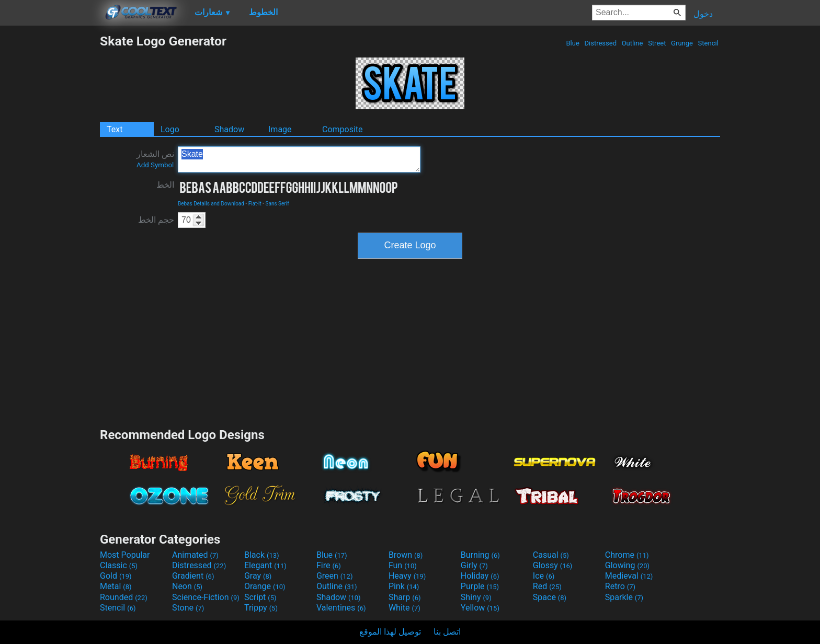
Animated (195, 555)
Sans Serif (277, 204)
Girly (474, 565)
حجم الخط (156, 220)
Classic (119, 565)
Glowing (627, 565)
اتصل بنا (447, 632)
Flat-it (255, 204)
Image (280, 129)
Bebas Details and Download (211, 204)
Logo (170, 129)
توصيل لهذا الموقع (390, 632)
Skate (299, 159)
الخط (165, 185)
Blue (573, 43)
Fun (403, 565)
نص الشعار (155, 159)
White (405, 608)
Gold (116, 576)
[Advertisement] (50, 190)
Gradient (193, 576)
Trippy (261, 608)
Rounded (124, 597)
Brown (406, 555)
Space (550, 597)
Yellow (480, 608)
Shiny (476, 597)
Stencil (708, 43)
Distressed (600, 43)
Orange (265, 586)
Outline (632, 43)
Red (547, 586)
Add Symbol (155, 165)
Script (260, 597)
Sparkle (624, 597)
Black (262, 555)
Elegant (265, 565)
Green (335, 576)
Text (115, 129)
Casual (551, 555)
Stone (188, 608)
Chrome (627, 555)
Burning (480, 555)
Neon (187, 586)
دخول (703, 14)
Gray (258, 576)
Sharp (405, 597)
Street (657, 43)
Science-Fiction (206, 597)
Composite (343, 129)
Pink (404, 586)
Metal (116, 586)
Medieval (629, 576)
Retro (620, 586)
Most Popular (125, 555)
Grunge (682, 43)
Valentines (341, 608)
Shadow (229, 129)
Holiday (480, 576)
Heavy (407, 576)
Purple (480, 586)
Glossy (553, 565)
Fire (329, 565)
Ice (544, 576)
